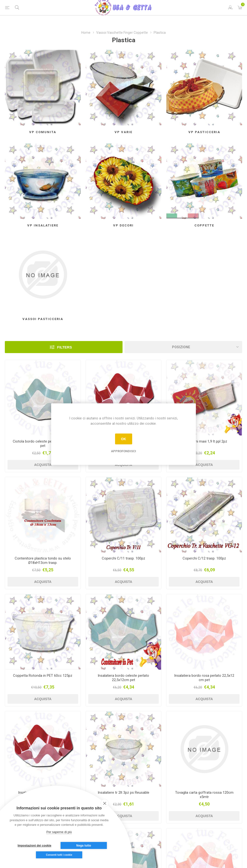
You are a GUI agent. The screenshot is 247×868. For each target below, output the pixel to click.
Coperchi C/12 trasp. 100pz (204, 558)
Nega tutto (84, 846)
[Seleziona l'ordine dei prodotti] (183, 347)
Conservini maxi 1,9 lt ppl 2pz (204, 441)
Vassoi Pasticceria (43, 319)
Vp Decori (123, 225)
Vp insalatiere (43, 225)
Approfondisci (123, 451)
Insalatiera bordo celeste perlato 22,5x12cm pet (123, 678)
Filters (65, 347)
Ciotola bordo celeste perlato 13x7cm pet (43, 444)
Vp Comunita (43, 132)
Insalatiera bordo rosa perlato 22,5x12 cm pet (204, 678)
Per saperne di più (59, 832)
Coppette (204, 225)
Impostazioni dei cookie (34, 846)
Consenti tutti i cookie (59, 855)
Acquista (43, 465)
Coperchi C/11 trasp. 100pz (123, 558)
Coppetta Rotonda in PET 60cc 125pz (43, 676)
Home (86, 33)
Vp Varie (123, 132)
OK (124, 439)
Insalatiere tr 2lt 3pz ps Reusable (123, 793)
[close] (105, 803)
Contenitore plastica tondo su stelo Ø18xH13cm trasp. (43, 560)
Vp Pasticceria (204, 132)
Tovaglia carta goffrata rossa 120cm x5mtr (204, 795)
